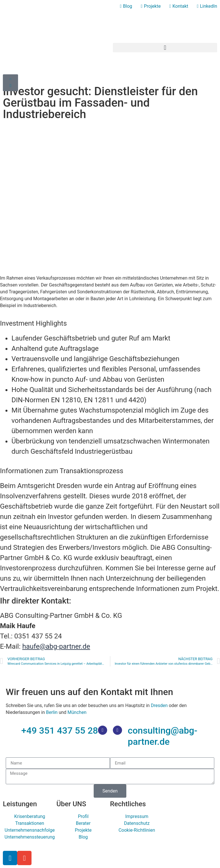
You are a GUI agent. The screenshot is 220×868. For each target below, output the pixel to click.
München (77, 712)
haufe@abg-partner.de (56, 646)
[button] (165, 48)
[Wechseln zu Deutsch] (209, 15)
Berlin (52, 712)
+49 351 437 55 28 (60, 730)
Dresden (159, 705)
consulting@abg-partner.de (163, 736)
